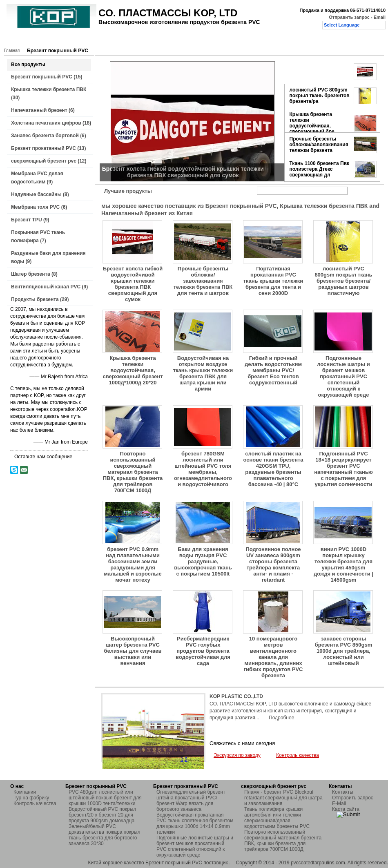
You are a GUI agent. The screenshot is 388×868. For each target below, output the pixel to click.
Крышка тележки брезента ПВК (49, 89)
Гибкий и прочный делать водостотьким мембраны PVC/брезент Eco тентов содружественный (273, 370)
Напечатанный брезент (39, 110)
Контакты (218, 40)
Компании (25, 792)
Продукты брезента (35, 299)
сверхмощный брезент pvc (44, 161)
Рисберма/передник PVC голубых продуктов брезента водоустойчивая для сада (203, 651)
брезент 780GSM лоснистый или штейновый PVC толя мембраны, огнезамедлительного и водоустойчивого (203, 469)
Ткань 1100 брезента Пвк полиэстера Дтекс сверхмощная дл (320, 169)
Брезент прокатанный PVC (43, 148)
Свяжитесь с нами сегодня (242, 743)
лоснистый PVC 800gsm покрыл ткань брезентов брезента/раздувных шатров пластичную (343, 281)
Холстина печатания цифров (46, 123)
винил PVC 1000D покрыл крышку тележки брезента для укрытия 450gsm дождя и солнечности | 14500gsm (343, 565)
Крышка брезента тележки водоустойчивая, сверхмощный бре (312, 123)
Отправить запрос (350, 17)
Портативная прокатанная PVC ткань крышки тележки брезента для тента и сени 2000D (273, 281)
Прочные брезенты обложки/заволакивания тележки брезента (319, 145)
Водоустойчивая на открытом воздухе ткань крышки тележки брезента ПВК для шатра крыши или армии (203, 373)
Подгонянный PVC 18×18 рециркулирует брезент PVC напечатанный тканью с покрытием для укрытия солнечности (343, 469)
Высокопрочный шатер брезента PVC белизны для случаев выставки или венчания (133, 651)
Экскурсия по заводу (237, 755)
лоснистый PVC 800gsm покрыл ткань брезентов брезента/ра (320, 96)
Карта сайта (346, 809)
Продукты (56, 40)
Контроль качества (174, 40)
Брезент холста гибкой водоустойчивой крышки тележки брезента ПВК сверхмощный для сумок (133, 284)
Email (380, 17)
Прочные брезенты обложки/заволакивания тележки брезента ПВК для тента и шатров (203, 281)
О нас (86, 40)
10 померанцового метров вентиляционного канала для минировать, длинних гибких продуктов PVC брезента (273, 657)
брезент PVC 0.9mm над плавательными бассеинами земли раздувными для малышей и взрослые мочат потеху (133, 565)
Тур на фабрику (122, 40)
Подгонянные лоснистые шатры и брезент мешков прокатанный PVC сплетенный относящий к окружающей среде (343, 376)
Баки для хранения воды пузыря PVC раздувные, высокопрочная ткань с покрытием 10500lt (203, 561)
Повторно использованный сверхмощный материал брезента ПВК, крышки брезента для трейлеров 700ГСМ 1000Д (133, 472)
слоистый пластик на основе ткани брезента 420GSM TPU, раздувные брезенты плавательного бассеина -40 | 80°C (273, 469)
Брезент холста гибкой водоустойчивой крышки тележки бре (320, 71)
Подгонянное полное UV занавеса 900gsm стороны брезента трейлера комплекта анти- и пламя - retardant (273, 565)
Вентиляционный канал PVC (46, 287)
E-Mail (339, 803)
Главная (23, 40)
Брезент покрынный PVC (42, 77)
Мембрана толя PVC (35, 207)
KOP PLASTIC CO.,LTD (236, 696)
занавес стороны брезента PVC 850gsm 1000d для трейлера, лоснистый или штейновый (344, 651)
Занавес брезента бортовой (45, 136)
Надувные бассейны (36, 194)
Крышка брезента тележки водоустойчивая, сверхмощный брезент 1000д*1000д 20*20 (133, 370)
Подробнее (281, 718)
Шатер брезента (31, 274)
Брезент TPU (27, 220)
